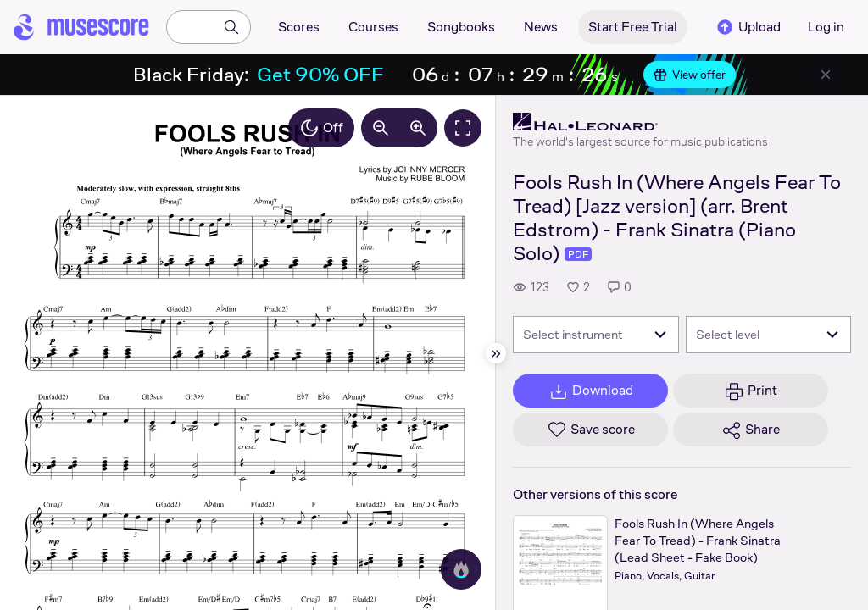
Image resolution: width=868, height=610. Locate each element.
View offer (690, 75)
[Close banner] (826, 75)
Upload (748, 27)
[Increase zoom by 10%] (418, 128)
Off (321, 128)
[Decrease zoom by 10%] (381, 128)
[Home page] (81, 27)
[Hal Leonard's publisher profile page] (640, 122)
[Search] (231, 27)
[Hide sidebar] (496, 353)
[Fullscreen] (463, 128)
